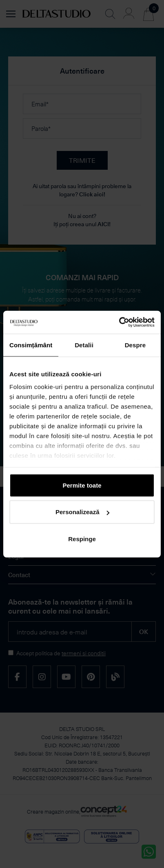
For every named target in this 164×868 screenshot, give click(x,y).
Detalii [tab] (84, 345)
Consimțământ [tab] (31, 345)
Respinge (82, 539)
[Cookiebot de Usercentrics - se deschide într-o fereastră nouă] (119, 322)
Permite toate (82, 485)
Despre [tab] (135, 345)
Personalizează (82, 512)
